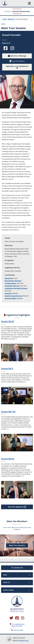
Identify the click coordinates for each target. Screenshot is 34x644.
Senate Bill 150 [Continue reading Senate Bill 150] (8, 412)
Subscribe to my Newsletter (17, 67)
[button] (29, 3)
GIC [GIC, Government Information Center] (24, 638)
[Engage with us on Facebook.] (17, 618)
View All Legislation (17, 507)
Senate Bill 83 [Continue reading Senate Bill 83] (8, 459)
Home (5, 19)
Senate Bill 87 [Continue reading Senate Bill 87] (8, 321)
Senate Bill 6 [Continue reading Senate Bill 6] (7, 368)
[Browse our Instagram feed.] (23, 618)
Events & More (17, 590)
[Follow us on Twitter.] (11, 618)
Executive (8, 293)
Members (11, 19)
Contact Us (17, 568)
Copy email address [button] (17, 61)
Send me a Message (17, 56)
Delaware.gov (23, 640)
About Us (17, 582)
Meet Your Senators (17, 545)
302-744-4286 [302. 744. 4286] (18, 630)
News (17, 575)
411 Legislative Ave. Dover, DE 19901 (18, 625)
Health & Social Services (13, 296)
